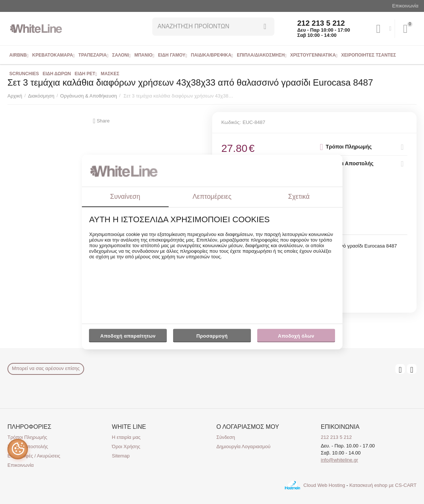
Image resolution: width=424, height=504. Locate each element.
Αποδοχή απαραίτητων (128, 336)
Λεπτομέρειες (212, 197)
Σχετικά (299, 197)
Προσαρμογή (212, 338)
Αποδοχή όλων (296, 336)
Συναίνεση (125, 197)
